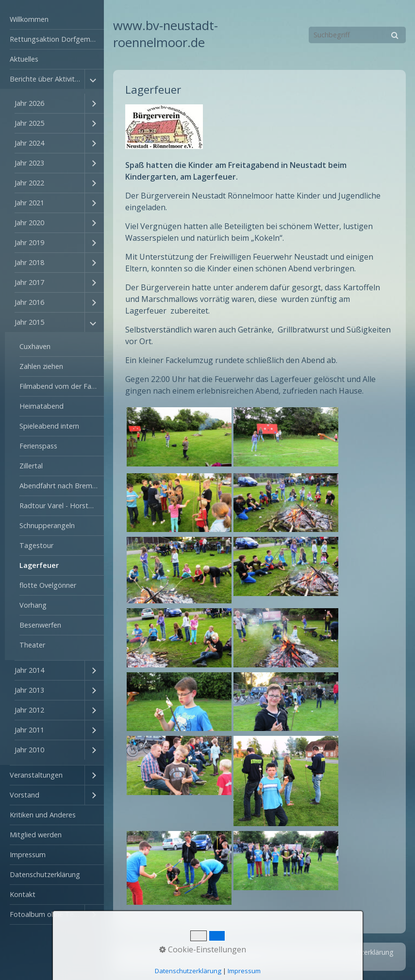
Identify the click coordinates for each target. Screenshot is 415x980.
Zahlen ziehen (41, 366)
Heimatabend (41, 406)
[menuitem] (52, 20)
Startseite (225, 952)
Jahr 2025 (29, 123)
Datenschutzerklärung (45, 874)
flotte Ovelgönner (48, 585)
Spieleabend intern (49, 426)
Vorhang (33, 605)
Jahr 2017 (29, 282)
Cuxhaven (35, 346)
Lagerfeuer (39, 565)
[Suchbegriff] (357, 35)
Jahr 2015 (29, 322)
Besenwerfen (40, 625)
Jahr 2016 (29, 302)
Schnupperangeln (47, 525)
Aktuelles (24, 59)
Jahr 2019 (29, 242)
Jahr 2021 (29, 203)
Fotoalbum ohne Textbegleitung (47, 914)
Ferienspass (38, 446)
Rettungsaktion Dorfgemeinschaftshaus (57, 39)
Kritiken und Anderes (43, 815)
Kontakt (23, 894)
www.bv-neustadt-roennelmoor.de (166, 34)
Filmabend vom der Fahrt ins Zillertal (62, 386)
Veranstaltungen (36, 775)
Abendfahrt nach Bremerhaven (62, 486)
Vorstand (25, 795)
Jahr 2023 (29, 163)
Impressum (28, 855)
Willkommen (29, 19)
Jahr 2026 (29, 103)
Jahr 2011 (29, 730)
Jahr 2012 (29, 710)
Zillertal (31, 466)
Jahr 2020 (29, 223)
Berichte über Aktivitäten (47, 79)
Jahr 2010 (29, 750)
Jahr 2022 (29, 183)
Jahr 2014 (29, 670)
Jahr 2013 (29, 690)
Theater (32, 645)
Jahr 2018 (29, 262)
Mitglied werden (36, 835)
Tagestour (36, 545)
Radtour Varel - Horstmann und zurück (62, 506)
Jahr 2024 (29, 143)
